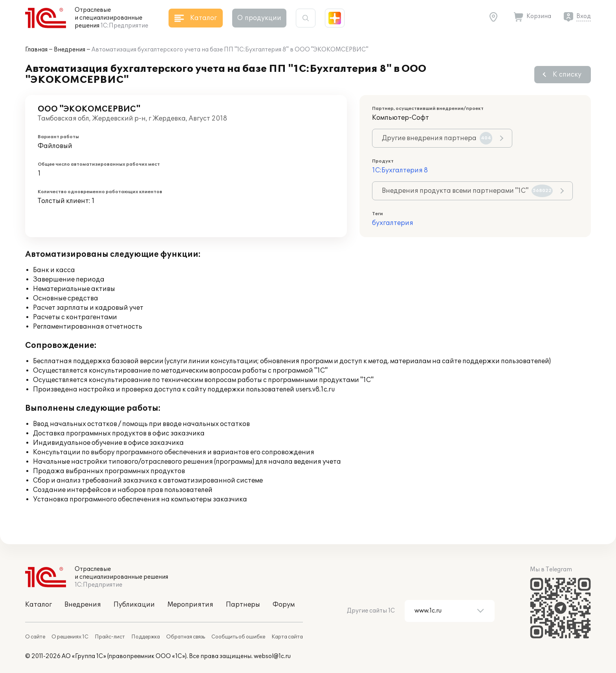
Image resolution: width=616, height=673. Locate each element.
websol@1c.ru (272, 656)
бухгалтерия (393, 223)
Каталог (38, 605)
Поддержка (146, 637)
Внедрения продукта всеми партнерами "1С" (467, 191)
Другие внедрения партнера (437, 138)
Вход (584, 16)
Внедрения (70, 50)
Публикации (134, 605)
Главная (36, 50)
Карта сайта (287, 637)
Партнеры (243, 605)
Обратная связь (186, 637)
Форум (284, 605)
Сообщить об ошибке (238, 637)
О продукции (259, 18)
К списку (567, 75)
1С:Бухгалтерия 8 (400, 170)
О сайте (35, 637)
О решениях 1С (70, 637)
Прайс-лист (110, 637)
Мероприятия (190, 605)
